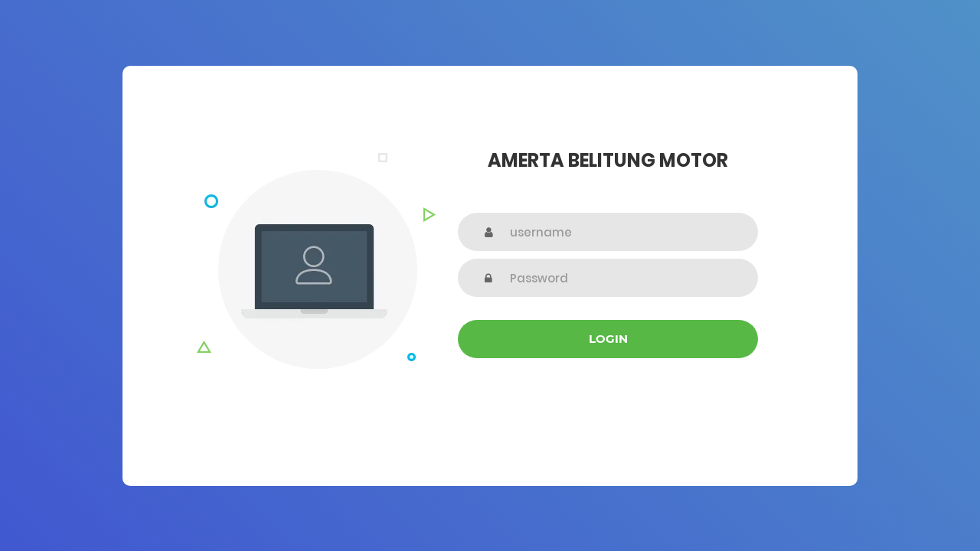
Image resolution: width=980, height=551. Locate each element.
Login (608, 339)
